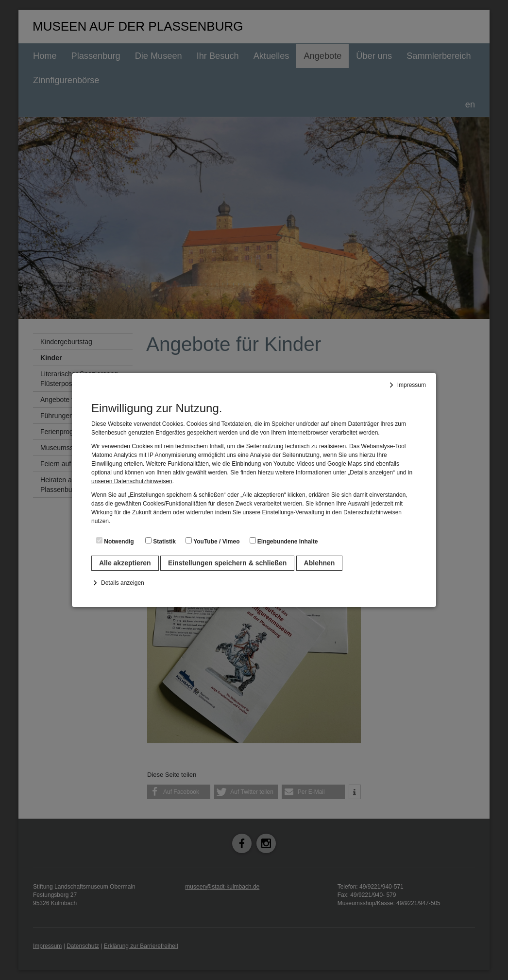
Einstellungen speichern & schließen (227, 563)
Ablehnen (320, 563)
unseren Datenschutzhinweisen (132, 481)
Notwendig (115, 541)
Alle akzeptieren (125, 563)
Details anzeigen (123, 583)
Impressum (412, 385)
